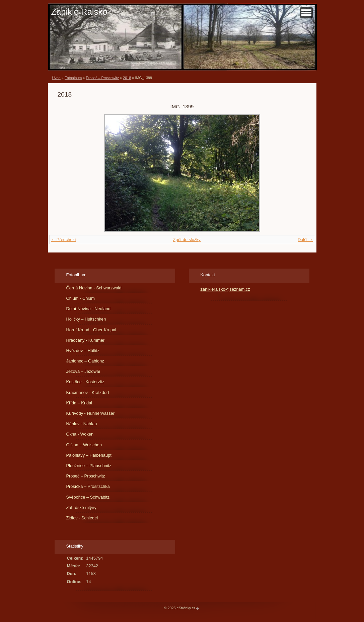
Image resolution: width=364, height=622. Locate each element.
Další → (305, 240)
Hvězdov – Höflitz (83, 351)
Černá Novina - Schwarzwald (94, 288)
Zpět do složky (187, 240)
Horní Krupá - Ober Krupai (91, 330)
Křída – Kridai (79, 403)
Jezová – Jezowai (83, 371)
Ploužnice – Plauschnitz (89, 466)
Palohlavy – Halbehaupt (89, 455)
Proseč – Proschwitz (102, 78)
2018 (127, 78)
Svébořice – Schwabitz (88, 497)
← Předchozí (64, 240)
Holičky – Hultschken (86, 319)
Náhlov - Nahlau (82, 424)
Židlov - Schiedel (82, 518)
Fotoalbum (73, 78)
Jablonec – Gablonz (85, 361)
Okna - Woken (80, 434)
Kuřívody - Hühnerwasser (90, 413)
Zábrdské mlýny (81, 507)
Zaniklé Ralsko (79, 12)
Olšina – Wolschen (84, 445)
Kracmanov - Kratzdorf (88, 392)
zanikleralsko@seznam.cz (225, 289)
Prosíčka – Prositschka (88, 486)
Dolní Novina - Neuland (88, 309)
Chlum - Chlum (81, 298)
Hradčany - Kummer (86, 340)
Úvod (56, 78)
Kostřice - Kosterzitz (85, 382)
